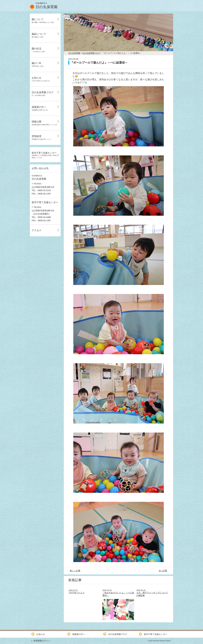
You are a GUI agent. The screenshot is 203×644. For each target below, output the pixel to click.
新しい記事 (75, 571)
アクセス (36, 230)
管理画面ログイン (42, 641)
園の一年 (38, 64)
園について (43, 21)
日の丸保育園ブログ (43, 94)
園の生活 (38, 50)
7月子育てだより (77, 593)
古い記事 (163, 571)
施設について (39, 35)
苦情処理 (41, 138)
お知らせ (41, 79)
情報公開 (44, 123)
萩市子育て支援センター (44, 155)
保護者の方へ (40, 108)
